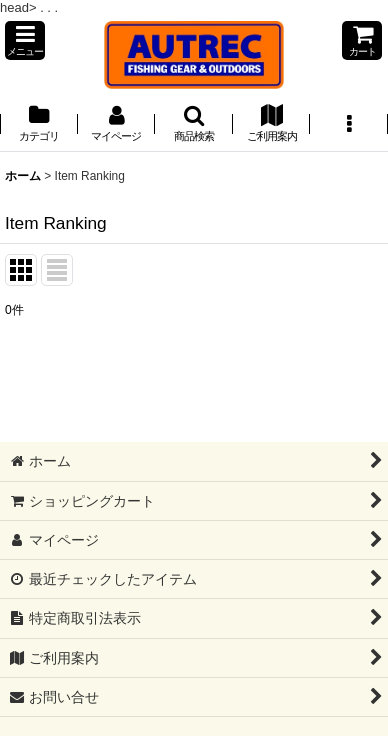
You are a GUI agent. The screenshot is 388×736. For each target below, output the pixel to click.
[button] (25, 40)
